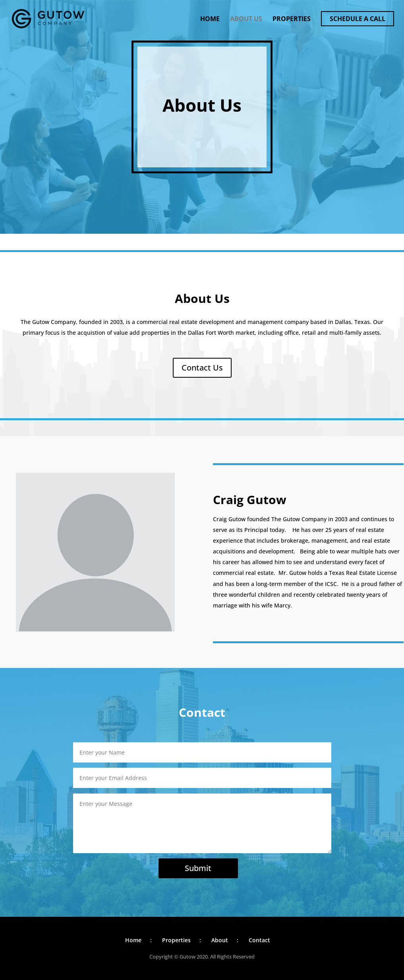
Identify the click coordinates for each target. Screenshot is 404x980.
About (220, 940)
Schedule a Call (358, 19)
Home (210, 19)
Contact (259, 940)
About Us (246, 19)
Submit (198, 868)
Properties (292, 19)
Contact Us (202, 368)
